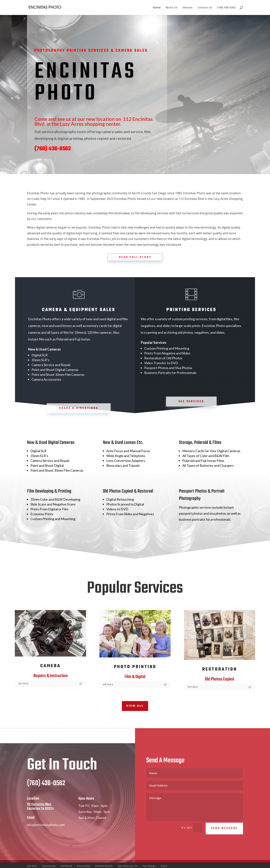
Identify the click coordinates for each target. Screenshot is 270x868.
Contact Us (205, 8)
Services (187, 8)
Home (157, 8)
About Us (171, 8)
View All (135, 706)
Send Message (224, 837)
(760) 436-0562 (226, 8)
